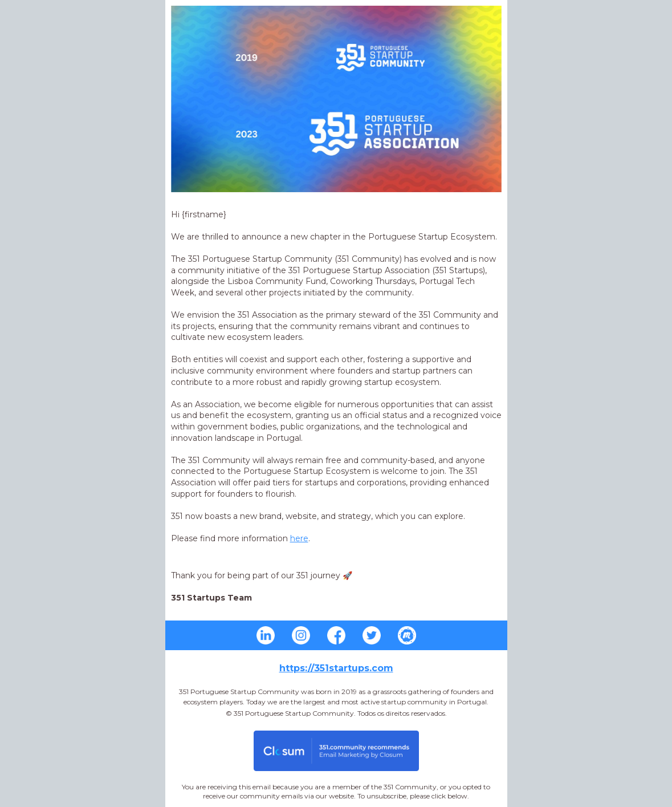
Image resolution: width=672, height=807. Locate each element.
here (299, 538)
